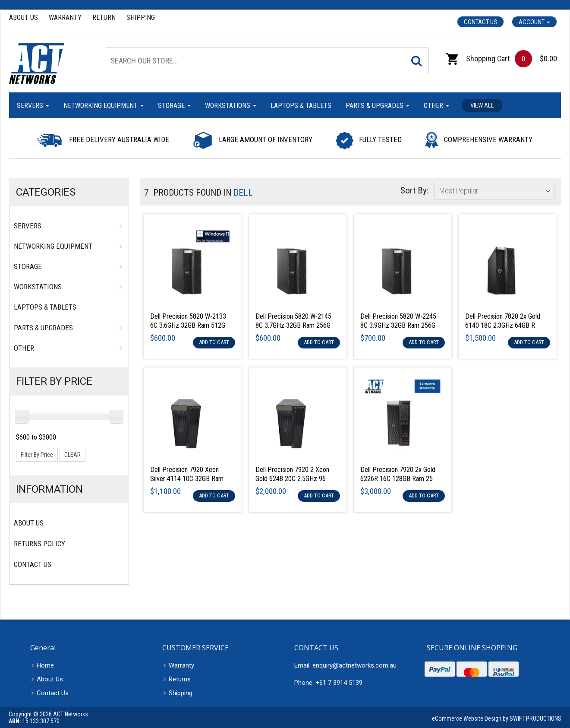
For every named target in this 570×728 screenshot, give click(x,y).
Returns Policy (39, 544)
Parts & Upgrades (378, 106)
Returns (180, 679)
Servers (33, 106)
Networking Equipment (104, 106)
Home (45, 665)
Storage (174, 106)
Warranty (65, 17)
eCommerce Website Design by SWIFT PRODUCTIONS (497, 719)
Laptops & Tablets (301, 106)
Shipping (141, 17)
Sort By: (414, 190)
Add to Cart (214, 342)
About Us (24, 17)
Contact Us (480, 22)
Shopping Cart (478, 59)
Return (104, 17)
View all (482, 105)
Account (534, 22)
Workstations (231, 106)
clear (72, 455)
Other (436, 106)
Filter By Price (54, 381)
